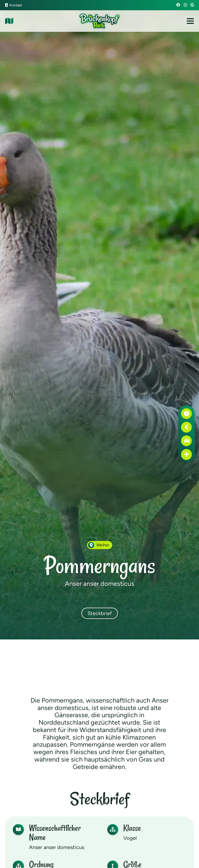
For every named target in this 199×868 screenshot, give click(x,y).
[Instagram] (185, 5)
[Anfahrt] (187, 441)
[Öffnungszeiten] (187, 414)
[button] (190, 21)
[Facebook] (178, 5)
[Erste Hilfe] (187, 454)
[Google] (192, 5)
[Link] (9, 21)
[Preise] (187, 427)
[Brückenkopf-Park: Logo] (99, 21)
